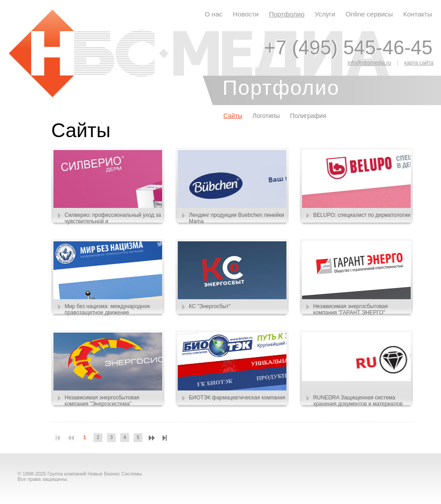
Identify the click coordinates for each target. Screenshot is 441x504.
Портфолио (287, 14)
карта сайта (419, 63)
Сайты (233, 116)
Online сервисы (369, 14)
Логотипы (266, 116)
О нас (214, 14)
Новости (246, 14)
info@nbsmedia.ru (369, 63)
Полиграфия (308, 116)
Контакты (418, 14)
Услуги (325, 14)
